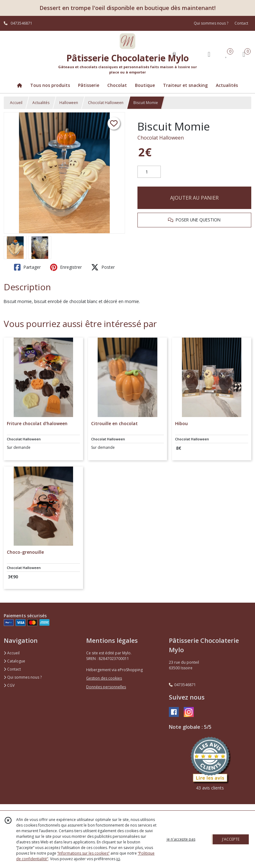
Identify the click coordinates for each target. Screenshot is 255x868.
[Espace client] (209, 54)
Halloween (69, 103)
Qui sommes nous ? (23, 677)
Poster (103, 267)
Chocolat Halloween (106, 103)
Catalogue (14, 661)
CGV (9, 685)
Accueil (16, 103)
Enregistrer (66, 267)
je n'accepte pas (181, 839)
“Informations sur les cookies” (83, 853)
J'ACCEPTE (231, 839)
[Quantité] (149, 172)
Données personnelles (106, 687)
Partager (27, 267)
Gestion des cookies (104, 678)
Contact (241, 23)
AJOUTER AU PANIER (194, 198)
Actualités (41, 103)
